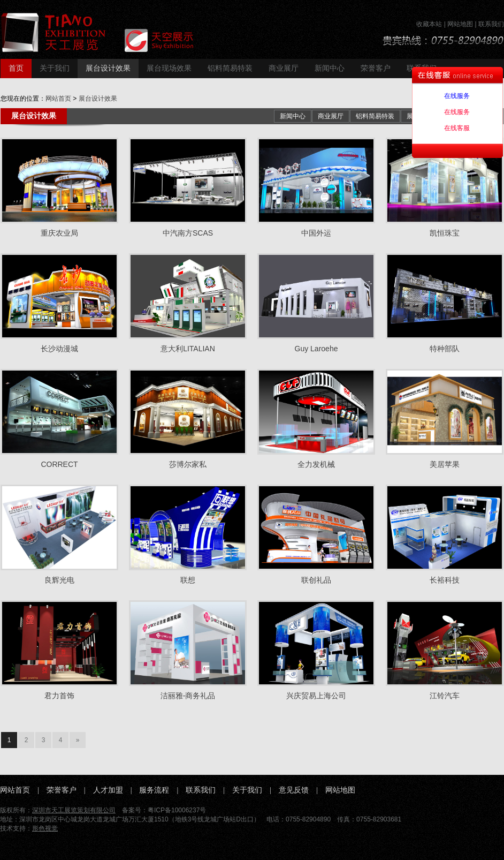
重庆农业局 (59, 233)
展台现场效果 (169, 68)
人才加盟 (108, 790)
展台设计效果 (108, 68)
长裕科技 (445, 580)
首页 (16, 68)
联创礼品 (316, 580)
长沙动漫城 (59, 349)
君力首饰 (59, 696)
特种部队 (445, 349)
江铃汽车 (445, 696)
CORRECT (59, 464)
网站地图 (460, 24)
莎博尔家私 (188, 464)
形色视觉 (45, 828)
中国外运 (316, 233)
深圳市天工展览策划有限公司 (74, 810)
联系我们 (491, 24)
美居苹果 (445, 464)
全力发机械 (316, 464)
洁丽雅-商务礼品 (188, 696)
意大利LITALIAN (188, 349)
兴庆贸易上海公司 (316, 696)
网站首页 (58, 99)
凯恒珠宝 (445, 233)
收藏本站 (429, 24)
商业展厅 (284, 68)
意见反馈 (294, 790)
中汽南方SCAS (188, 233)
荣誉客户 (376, 68)
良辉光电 (59, 580)
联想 (188, 580)
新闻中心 (330, 68)
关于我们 (55, 68)
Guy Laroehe (316, 349)
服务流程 (154, 790)
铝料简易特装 (230, 68)
